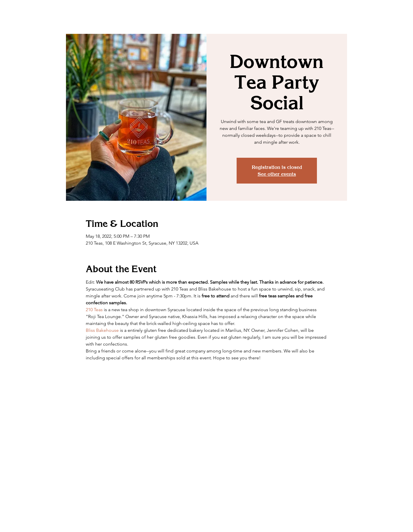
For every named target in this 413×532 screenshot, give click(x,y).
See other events (277, 174)
